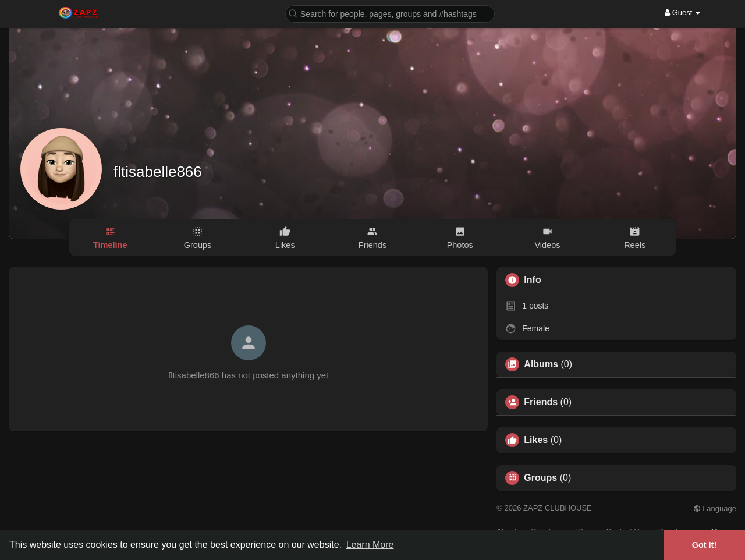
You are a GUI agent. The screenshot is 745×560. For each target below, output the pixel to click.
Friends (541, 402)
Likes (536, 440)
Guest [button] (682, 13)
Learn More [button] (370, 545)
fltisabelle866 (158, 172)
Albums (541, 364)
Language (715, 508)
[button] (390, 13)
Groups (540, 478)
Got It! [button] (704, 545)
